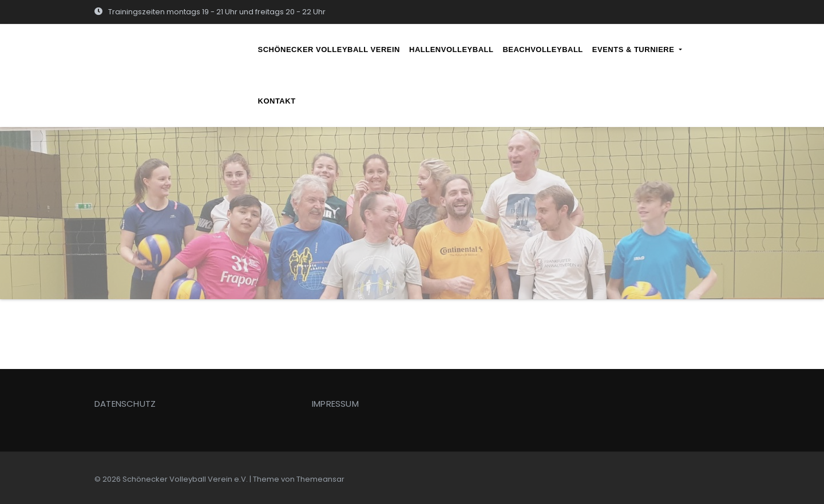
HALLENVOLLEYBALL (451, 49)
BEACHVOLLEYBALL (542, 49)
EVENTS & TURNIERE (637, 49)
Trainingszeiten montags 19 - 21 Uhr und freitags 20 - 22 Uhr (210, 12)
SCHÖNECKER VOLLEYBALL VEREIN (329, 49)
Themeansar (320, 479)
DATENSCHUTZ (125, 404)
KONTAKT (277, 101)
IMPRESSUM (335, 404)
